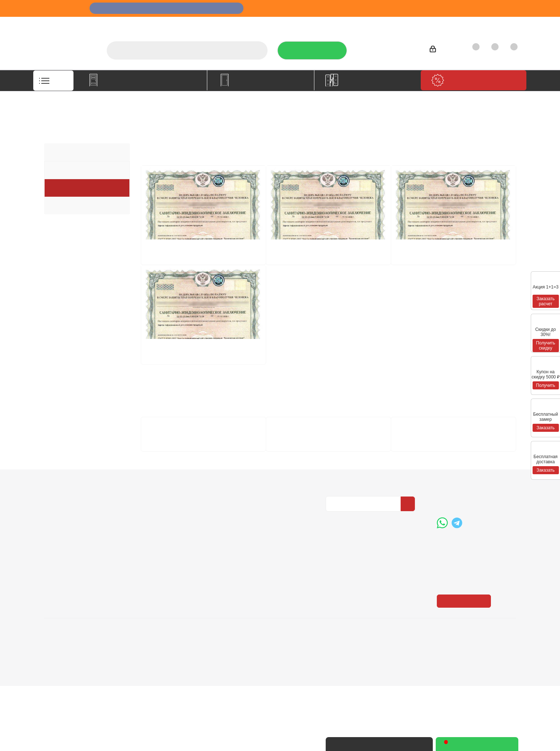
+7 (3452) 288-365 (387, 48)
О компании (274, 24)
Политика (57, 584)
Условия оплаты (159, 563)
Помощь (245, 550)
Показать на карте (466, 666)
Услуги (311, 24)
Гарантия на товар (163, 584)
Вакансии (56, 573)
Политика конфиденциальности (362, 572)
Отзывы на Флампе (356, 24)
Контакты (498, 24)
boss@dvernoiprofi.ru (476, 604)
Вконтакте (333, 627)
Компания (60, 550)
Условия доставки (162, 573)
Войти (442, 50)
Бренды (242, 573)
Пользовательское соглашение (163, 597)
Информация (158, 550)
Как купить (459, 24)
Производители (413, 24)
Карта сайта (247, 584)
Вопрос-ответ (250, 563)
